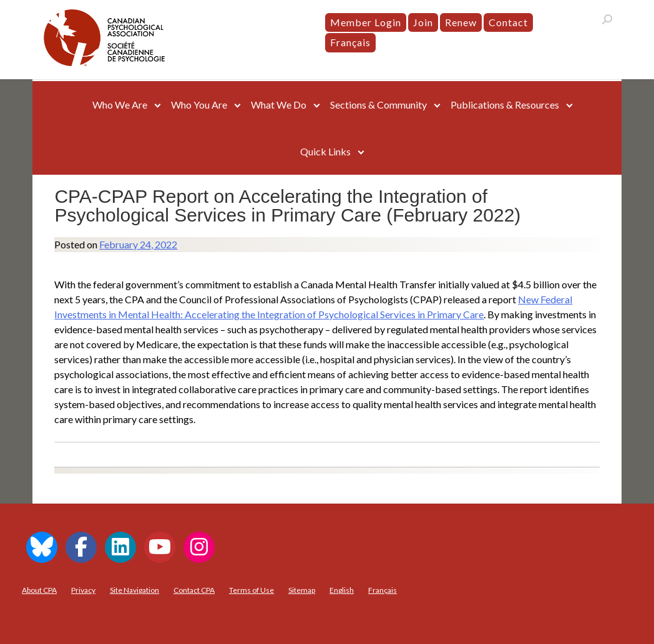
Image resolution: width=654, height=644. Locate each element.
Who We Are (120, 105)
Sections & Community (378, 105)
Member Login (366, 22)
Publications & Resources (505, 105)
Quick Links (325, 151)
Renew (461, 22)
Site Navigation (134, 590)
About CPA (39, 590)
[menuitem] (350, 42)
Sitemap (302, 590)
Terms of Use (251, 590)
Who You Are (199, 105)
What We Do (279, 105)
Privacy (83, 590)
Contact (508, 22)
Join (423, 22)
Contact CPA (194, 590)
